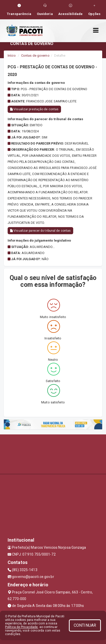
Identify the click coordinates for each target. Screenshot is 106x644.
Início (12, 56)
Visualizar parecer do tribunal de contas (40, 231)
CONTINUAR (85, 625)
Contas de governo (35, 56)
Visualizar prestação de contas (34, 109)
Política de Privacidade (21, 627)
